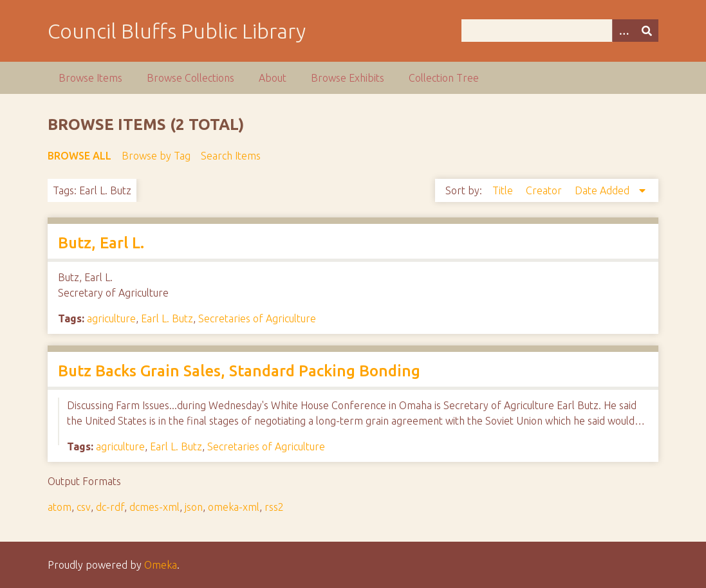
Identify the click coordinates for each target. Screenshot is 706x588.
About (273, 78)
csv (84, 507)
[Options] (624, 31)
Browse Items (90, 78)
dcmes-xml (154, 507)
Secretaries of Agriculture (257, 318)
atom (60, 507)
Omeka (161, 565)
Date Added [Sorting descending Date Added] (603, 190)
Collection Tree (444, 78)
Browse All (79, 156)
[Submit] (647, 31)
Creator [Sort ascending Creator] (545, 190)
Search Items (231, 156)
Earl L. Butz (167, 318)
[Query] (560, 31)
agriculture (111, 318)
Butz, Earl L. (101, 243)
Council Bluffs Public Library (177, 31)
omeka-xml (234, 507)
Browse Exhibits (348, 78)
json (194, 507)
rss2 (274, 507)
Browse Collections (190, 78)
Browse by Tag (156, 156)
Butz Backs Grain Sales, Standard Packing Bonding (239, 371)
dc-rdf (110, 507)
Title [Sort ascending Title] (504, 190)
